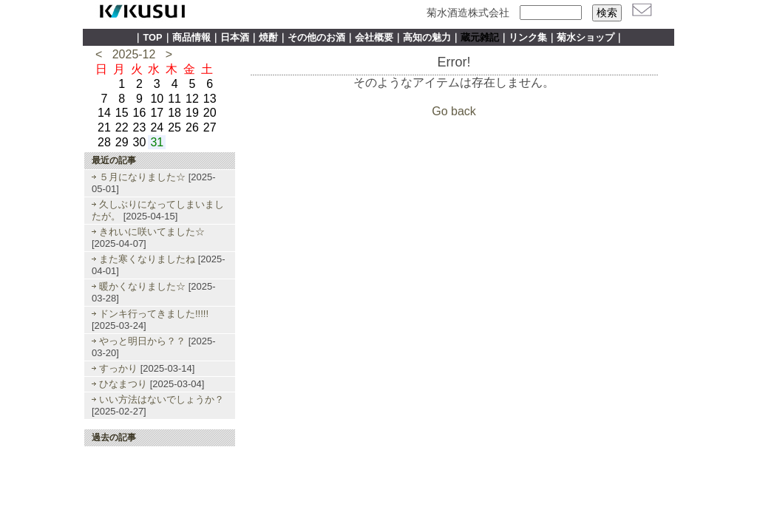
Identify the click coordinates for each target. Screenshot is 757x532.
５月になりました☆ (142, 177)
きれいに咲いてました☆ (152, 232)
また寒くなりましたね (147, 259)
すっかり (118, 368)
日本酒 (235, 37)
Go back (454, 111)
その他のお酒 (316, 37)
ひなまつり (123, 384)
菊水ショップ (585, 37)
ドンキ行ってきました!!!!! (154, 314)
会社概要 (374, 37)
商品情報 (191, 37)
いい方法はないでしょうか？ (162, 399)
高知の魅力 (427, 37)
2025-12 (134, 54)
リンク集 (528, 37)
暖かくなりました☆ (142, 286)
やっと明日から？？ (142, 341)
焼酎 (268, 37)
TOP (152, 37)
